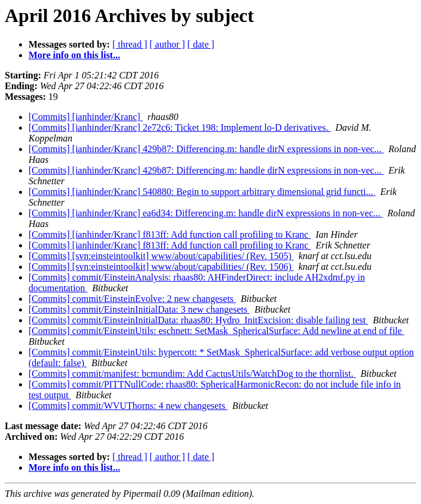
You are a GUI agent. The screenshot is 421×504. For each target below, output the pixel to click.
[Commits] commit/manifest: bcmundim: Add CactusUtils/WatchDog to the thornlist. (192, 374)
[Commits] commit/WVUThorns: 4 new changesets (128, 406)
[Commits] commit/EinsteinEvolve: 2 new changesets (132, 299)
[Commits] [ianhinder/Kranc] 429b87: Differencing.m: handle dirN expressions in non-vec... (206, 149)
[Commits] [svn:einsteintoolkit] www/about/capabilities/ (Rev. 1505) (161, 256)
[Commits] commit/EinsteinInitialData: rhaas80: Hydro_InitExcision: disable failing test (198, 320)
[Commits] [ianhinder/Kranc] (86, 117)
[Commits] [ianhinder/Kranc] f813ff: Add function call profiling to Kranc (170, 234)
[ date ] (201, 44)
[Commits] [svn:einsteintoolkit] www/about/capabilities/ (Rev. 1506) (161, 267)
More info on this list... (74, 55)
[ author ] (168, 44)
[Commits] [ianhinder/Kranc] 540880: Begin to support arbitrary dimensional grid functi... (202, 192)
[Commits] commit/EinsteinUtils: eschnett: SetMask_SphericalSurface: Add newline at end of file (216, 331)
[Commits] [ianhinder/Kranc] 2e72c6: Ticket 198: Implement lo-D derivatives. (180, 127)
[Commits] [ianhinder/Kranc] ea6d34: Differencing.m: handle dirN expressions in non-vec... (206, 213)
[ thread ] (130, 44)
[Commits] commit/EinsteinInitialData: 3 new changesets (139, 309)
